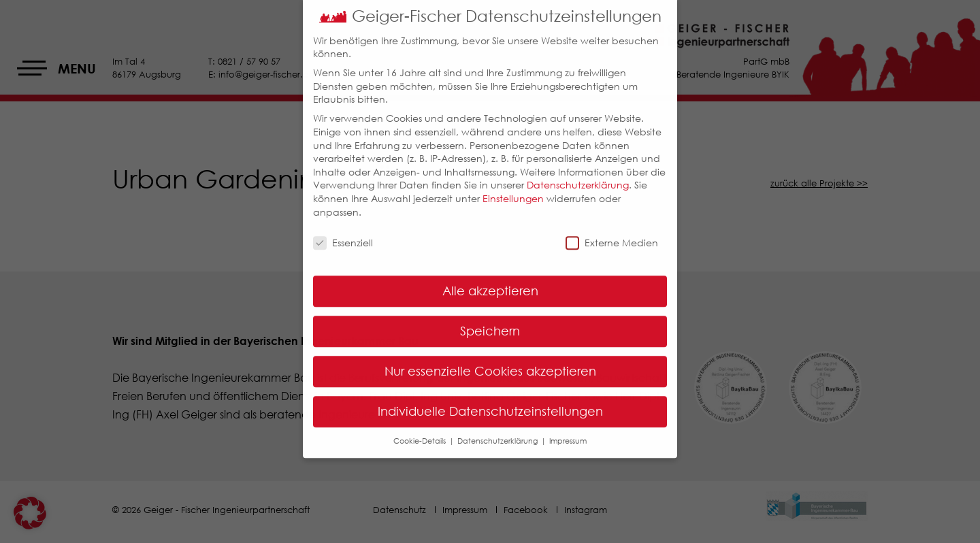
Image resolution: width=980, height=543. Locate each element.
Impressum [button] (568, 430)
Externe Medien (612, 232)
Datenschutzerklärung (578, 175)
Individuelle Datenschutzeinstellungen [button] (490, 401)
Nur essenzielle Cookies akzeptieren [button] (490, 361)
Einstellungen (513, 187)
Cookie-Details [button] (421, 430)
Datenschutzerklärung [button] (499, 430)
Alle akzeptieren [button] (490, 280)
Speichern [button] (490, 320)
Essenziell (343, 232)
